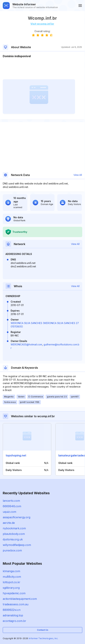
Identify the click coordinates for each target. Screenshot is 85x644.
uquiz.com (9, 512)
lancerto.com (11, 501)
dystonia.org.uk (13, 539)
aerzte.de (9, 523)
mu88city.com (12, 577)
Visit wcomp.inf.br (42, 24)
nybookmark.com (14, 528)
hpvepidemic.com (14, 593)
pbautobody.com (14, 534)
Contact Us (43, 630)
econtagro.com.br (14, 621)
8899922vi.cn (12, 610)
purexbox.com (12, 550)
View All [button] (78, 175)
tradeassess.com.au (16, 604)
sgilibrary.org (11, 588)
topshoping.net (16, 455)
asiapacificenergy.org (17, 517)
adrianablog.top (13, 615)
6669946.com (12, 506)
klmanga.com (11, 571)
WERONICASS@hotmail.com (26, 344)
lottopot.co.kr (12, 582)
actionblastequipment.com (20, 599)
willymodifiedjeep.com (17, 545)
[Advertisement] (42, 69)
